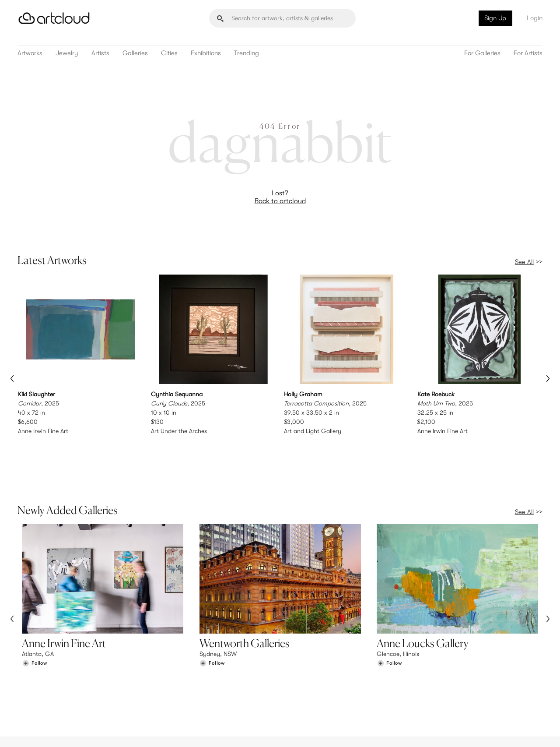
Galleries (135, 53)
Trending (247, 53)
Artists (100, 53)
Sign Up (495, 18)
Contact (438, 694)
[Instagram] (427, 730)
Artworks (30, 53)
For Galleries (482, 53)
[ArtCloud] (54, 18)
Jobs (433, 685)
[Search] (282, 18)
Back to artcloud (280, 201)
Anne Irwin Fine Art (43, 431)
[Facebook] (466, 730)
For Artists (528, 53)
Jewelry (67, 53)
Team (434, 676)
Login (535, 18)
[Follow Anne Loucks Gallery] (389, 617)
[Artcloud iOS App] (504, 729)
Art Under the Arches (179, 431)
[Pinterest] (446, 730)
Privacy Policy (97, 735)
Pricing (166, 685)
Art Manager (309, 694)
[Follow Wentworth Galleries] (212, 617)
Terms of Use (62, 735)
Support (168, 694)
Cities (169, 53)
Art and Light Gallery (313, 431)
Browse (31, 676)
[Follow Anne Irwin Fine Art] (35, 617)
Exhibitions (206, 53)
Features (169, 676)
